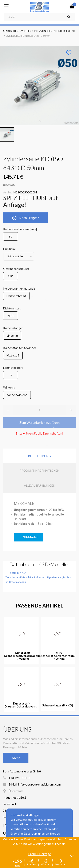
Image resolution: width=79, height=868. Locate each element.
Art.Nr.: (8, 192)
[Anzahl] (39, 410)
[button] (29, 537)
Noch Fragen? (25, 218)
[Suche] (39, 17)
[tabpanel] (39, 86)
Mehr (16, 758)
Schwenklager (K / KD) (58, 705)
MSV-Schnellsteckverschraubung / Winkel (60, 656)
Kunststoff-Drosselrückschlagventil (21, 705)
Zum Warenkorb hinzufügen (39, 422)
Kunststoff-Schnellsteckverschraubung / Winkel (23, 656)
